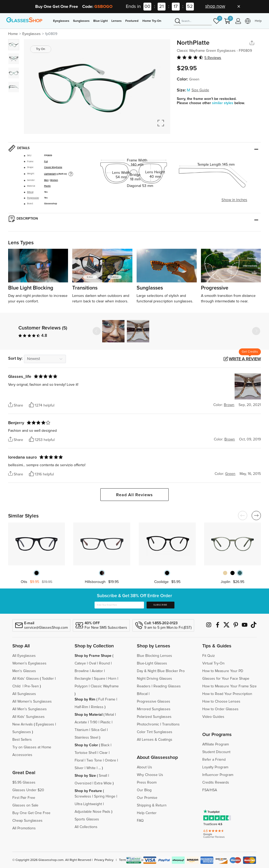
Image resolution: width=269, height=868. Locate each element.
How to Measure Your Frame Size (229, 686)
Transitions (171, 724)
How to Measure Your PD (223, 671)
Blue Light (100, 21)
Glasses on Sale (25, 805)
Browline (82, 671)
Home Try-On (152, 21)
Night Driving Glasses (154, 679)
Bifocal (30, 192)
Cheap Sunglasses (27, 821)
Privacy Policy (104, 860)
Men (46, 180)
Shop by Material (89, 715)
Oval (92, 663)
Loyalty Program (215, 767)
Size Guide (200, 90)
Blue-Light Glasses (152, 663)
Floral (79, 760)
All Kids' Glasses (26, 679)
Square (100, 679)
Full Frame (107, 699)
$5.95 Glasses (24, 783)
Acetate (81, 722)
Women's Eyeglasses (29, 663)
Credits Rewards (216, 783)
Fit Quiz (209, 656)
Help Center (147, 813)
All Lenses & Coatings (155, 740)
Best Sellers (22, 740)
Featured (132, 21)
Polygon (81, 686)
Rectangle (83, 679)
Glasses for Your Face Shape (226, 679)
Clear (104, 753)
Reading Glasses (167, 686)
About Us (144, 767)
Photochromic (148, 724)
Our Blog (144, 790)
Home (13, 34)
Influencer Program (218, 775)
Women (54, 180)
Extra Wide (103, 783)
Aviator (97, 671)
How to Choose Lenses (221, 702)
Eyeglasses (61, 21)
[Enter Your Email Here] (119, 605)
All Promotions (24, 828)
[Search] (193, 21)
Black (105, 745)
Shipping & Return (152, 805)
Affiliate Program (216, 744)
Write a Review (245, 359)
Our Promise (147, 798)
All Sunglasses (24, 694)
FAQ (140, 821)
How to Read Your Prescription (227, 694)
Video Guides (213, 717)
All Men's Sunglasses (30, 709)
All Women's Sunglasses (32, 702)
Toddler (48, 679)
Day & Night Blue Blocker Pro (161, 671)
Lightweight (50, 174)
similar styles (223, 103)
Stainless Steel (86, 738)
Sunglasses (81, 21)
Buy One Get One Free (31, 813)
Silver (79, 768)
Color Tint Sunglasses (155, 732)
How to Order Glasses (220, 709)
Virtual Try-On (213, 663)
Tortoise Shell (86, 753)
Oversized (83, 783)
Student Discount (216, 752)
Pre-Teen (32, 686)
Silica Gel (99, 730)
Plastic (47, 186)
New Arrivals (23, 724)
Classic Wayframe (53, 167)
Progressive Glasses (154, 702)
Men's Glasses (24, 671)
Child (17, 686)
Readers (144, 686)
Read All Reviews (134, 495)
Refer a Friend (214, 760)
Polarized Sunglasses (154, 717)
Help (258, 21)
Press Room (147, 783)
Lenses (117, 21)
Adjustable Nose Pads (92, 812)
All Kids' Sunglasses (29, 717)
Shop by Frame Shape (93, 656)
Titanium (81, 730)
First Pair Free (24, 798)
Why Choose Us (150, 775)
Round (104, 663)
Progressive (33, 198)
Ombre (110, 760)
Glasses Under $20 (28, 790)
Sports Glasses (87, 819)
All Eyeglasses (24, 656)
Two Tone (94, 760)
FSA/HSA (210, 790)
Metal (110, 715)
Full (46, 162)
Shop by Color (86, 745)
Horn (112, 679)
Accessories (22, 755)
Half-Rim (81, 707)
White (91, 768)
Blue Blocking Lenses (154, 656)
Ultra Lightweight (88, 804)
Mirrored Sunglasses (154, 709)
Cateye (80, 663)
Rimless (97, 707)
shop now (215, 6)
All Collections (86, 827)
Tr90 (94, 722)
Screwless (83, 796)
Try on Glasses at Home (32, 747)
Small (103, 776)
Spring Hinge (105, 796)
